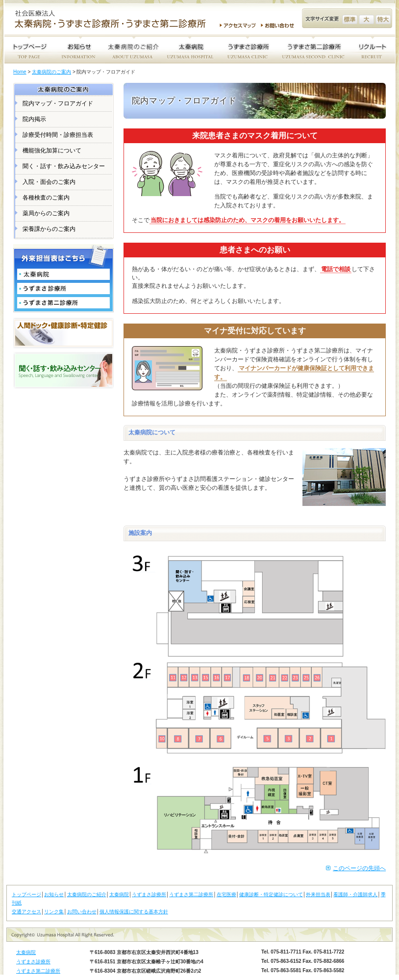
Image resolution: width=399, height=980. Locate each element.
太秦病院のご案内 (51, 72)
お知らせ (54, 894)
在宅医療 (226, 894)
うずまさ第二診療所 (191, 894)
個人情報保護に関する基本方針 (134, 912)
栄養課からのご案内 (49, 229)
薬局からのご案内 (46, 213)
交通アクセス (26, 912)
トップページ (26, 894)
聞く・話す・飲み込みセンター (64, 166)
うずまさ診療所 (149, 894)
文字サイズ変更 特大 (383, 19)
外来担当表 (318, 894)
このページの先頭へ (359, 868)
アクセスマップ (238, 25)
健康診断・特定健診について (271, 894)
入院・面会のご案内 (49, 182)
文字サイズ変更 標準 (350, 19)
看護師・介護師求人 (355, 894)
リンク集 (54, 912)
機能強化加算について (52, 151)
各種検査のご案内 (46, 198)
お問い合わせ (279, 25)
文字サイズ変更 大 (366, 19)
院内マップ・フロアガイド (58, 103)
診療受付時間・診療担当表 (58, 135)
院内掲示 (34, 119)
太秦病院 (119, 894)
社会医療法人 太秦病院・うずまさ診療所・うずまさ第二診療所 (114, 20)
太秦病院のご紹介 (87, 894)
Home (20, 72)
